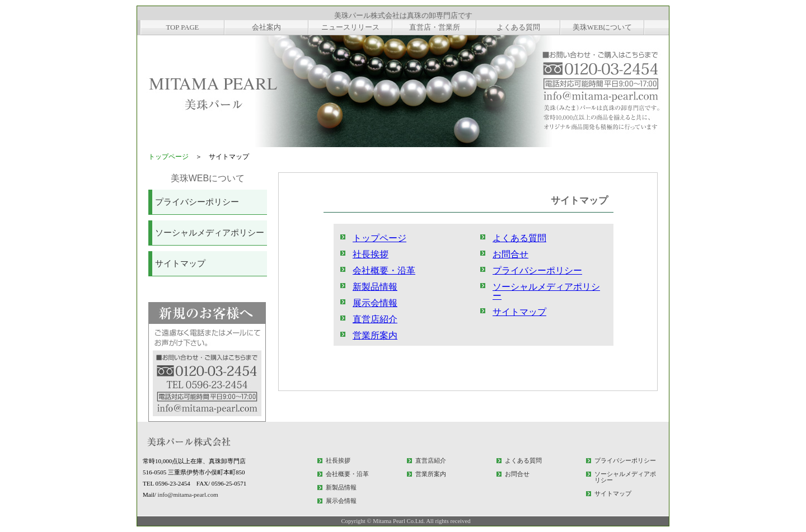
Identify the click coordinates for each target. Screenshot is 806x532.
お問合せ (510, 254)
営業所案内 (375, 335)
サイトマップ (180, 263)
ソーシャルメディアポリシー (210, 233)
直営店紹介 (375, 319)
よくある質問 (519, 238)
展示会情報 (375, 303)
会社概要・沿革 (384, 270)
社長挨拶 (371, 254)
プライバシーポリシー (197, 202)
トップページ (168, 157)
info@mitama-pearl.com (188, 495)
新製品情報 (375, 287)
